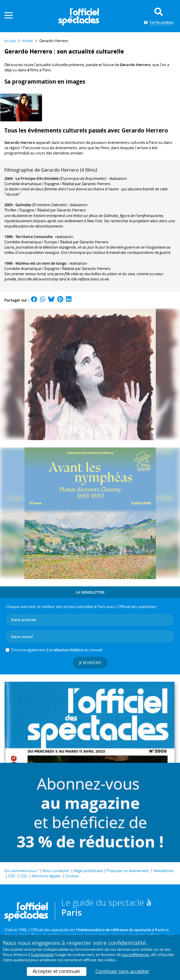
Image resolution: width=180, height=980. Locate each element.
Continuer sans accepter (122, 971)
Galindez (23, 205)
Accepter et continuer (57, 971)
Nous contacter (56, 871)
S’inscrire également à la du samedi (57, 650)
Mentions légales (46, 876)
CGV (12, 876)
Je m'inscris (90, 663)
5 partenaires (42, 955)
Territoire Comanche (34, 237)
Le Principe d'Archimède (37, 178)
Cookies (72, 876)
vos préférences (135, 955)
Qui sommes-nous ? (22, 871)
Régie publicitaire (88, 871)
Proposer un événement (128, 871)
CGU (23, 876)
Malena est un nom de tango (41, 263)
